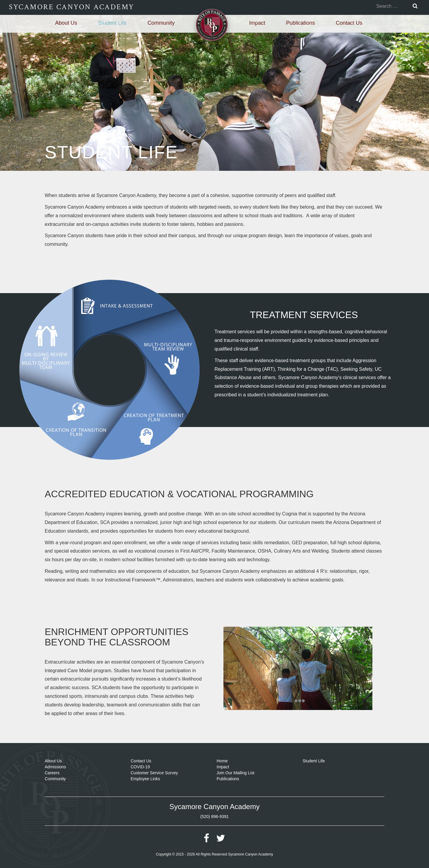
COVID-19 (140, 767)
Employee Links (146, 779)
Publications (300, 23)
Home (222, 761)
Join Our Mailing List (236, 773)
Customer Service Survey (154, 773)
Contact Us (349, 23)
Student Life (112, 23)
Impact (257, 23)
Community (161, 23)
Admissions (55, 767)
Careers (52, 773)
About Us (66, 23)
